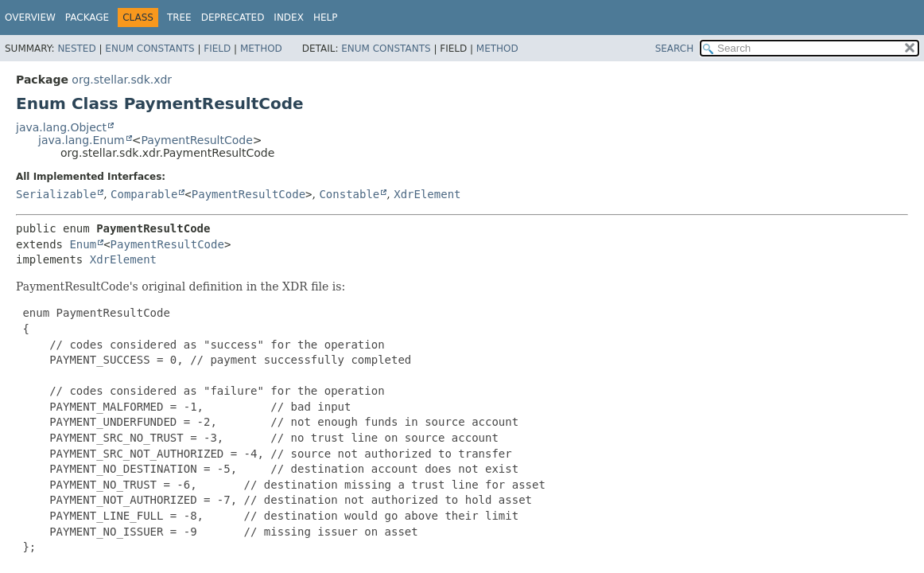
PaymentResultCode (196, 140)
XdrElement (427, 194)
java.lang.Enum (82, 140)
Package (87, 18)
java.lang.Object (61, 127)
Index (289, 18)
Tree (179, 18)
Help (326, 18)
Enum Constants (149, 49)
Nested (76, 49)
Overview (30, 18)
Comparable (144, 194)
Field (217, 49)
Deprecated (233, 18)
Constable (349, 194)
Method (261, 49)
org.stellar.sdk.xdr (122, 80)
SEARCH (675, 49)
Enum (83, 244)
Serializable (56, 194)
